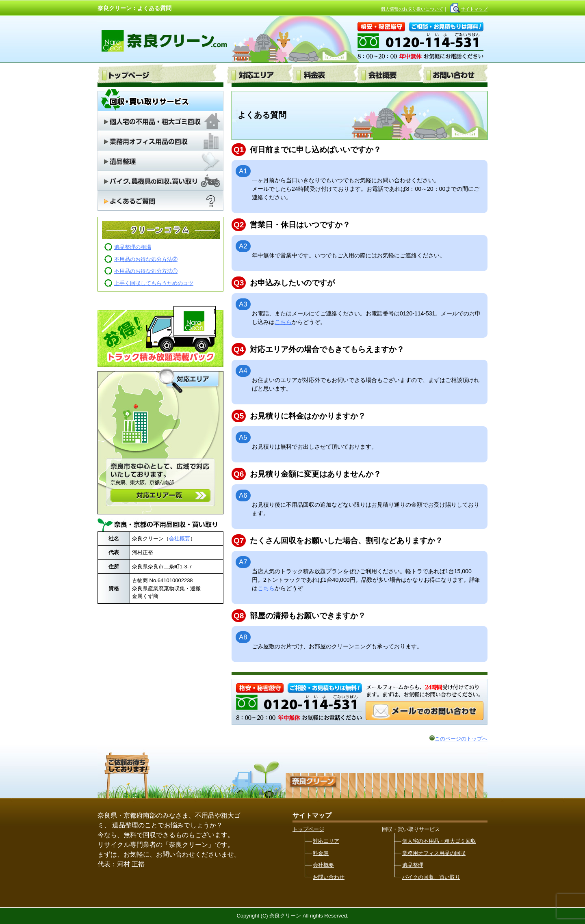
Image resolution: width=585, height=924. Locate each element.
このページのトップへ (458, 739)
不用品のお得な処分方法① (146, 271)
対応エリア (326, 841)
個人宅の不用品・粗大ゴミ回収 (439, 841)
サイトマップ (474, 9)
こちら (283, 322)
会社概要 (180, 539)
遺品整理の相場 (133, 247)
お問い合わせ (329, 877)
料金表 (321, 853)
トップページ (308, 829)
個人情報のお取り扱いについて (412, 9)
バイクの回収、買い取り (431, 877)
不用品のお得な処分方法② (146, 259)
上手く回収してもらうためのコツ (154, 283)
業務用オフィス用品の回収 (434, 853)
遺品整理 (413, 865)
